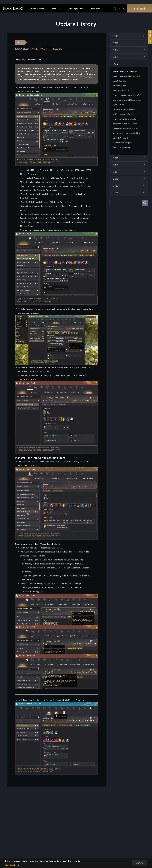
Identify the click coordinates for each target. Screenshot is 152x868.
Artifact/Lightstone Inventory (125, 119)
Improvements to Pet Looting (125, 124)
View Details (10, 865)
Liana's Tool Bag (119, 81)
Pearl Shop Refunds (121, 90)
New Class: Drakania (121, 147)
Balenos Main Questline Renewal (126, 76)
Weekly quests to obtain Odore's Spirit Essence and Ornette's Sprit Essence (128, 128)
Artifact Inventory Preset (123, 114)
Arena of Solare (119, 86)
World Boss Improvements (124, 109)
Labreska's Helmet (120, 138)
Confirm (140, 863)
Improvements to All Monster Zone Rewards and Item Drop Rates (128, 100)
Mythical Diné (118, 105)
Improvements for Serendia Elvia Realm (128, 133)
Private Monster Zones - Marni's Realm (128, 95)
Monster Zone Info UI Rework (125, 71)
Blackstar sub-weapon (122, 143)
